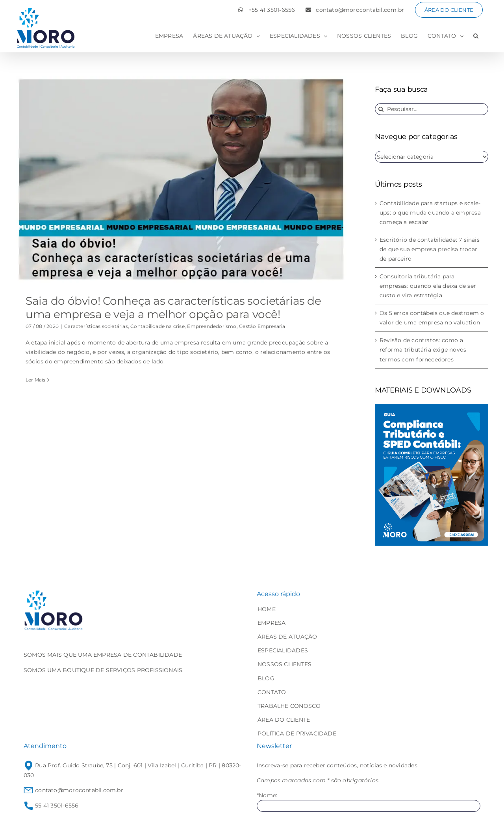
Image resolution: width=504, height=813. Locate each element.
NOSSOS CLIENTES (284, 664)
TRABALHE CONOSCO (289, 706)
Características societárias (96, 326)
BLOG (266, 678)
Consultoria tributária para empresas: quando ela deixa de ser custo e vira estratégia (428, 286)
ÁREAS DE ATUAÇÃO (287, 637)
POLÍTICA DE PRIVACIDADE (297, 733)
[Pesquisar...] (432, 109)
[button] (476, 36)
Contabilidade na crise (157, 326)
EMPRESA (271, 623)
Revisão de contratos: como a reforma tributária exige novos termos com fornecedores (423, 350)
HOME (267, 609)
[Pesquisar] (381, 109)
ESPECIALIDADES (283, 650)
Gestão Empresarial (263, 326)
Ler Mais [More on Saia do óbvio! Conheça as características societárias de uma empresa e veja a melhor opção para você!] (36, 380)
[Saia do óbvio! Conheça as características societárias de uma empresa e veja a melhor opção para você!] (181, 179)
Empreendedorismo (212, 326)
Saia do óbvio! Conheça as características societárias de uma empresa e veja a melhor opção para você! (173, 307)
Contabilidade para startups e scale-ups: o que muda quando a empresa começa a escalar (430, 213)
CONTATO (272, 692)
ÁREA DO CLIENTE (284, 720)
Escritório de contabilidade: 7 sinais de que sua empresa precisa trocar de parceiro (430, 249)
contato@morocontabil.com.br (73, 790)
